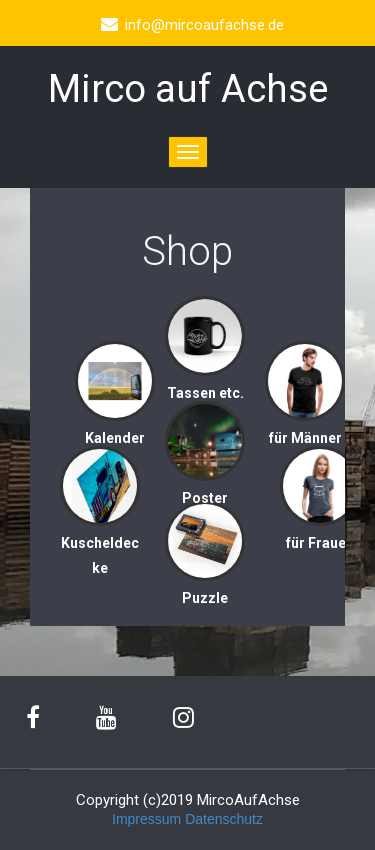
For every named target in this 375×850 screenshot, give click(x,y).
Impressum (146, 819)
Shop (187, 251)
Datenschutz (224, 819)
